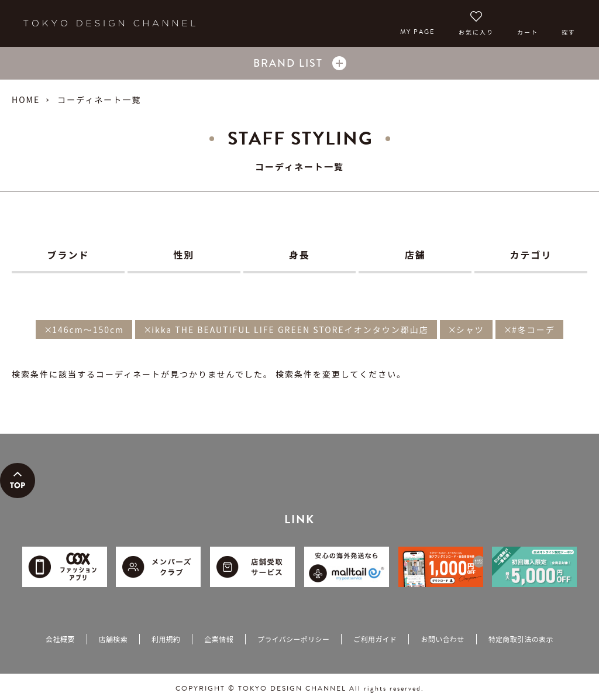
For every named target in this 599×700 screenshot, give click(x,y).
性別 (184, 255)
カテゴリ (531, 255)
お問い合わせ (442, 639)
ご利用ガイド (375, 639)
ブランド (68, 255)
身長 (299, 255)
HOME (26, 99)
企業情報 (218, 639)
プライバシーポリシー (293, 639)
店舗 (415, 255)
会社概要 (60, 639)
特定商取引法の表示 (521, 639)
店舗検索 (113, 639)
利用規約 (166, 639)
